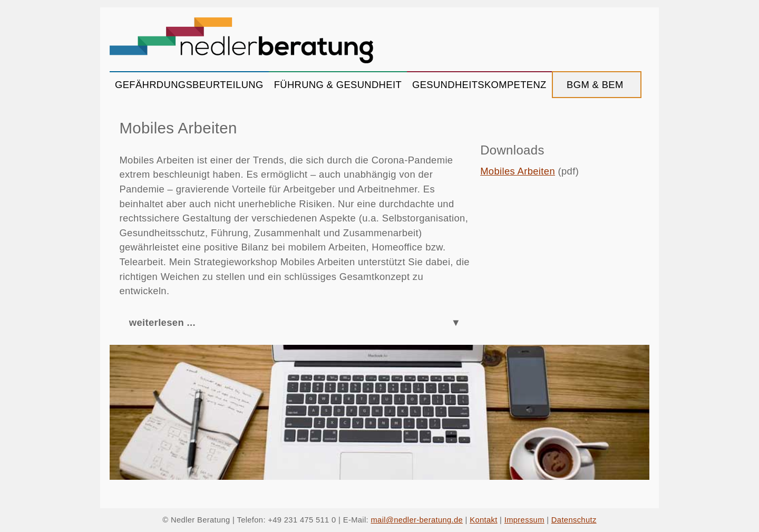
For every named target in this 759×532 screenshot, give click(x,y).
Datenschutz (574, 520)
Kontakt (483, 520)
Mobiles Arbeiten (518, 171)
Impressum (524, 520)
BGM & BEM (597, 85)
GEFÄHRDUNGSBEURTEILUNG (189, 85)
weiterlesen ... (162, 322)
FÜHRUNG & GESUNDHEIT (338, 85)
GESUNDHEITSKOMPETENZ (479, 85)
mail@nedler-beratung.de (417, 520)
